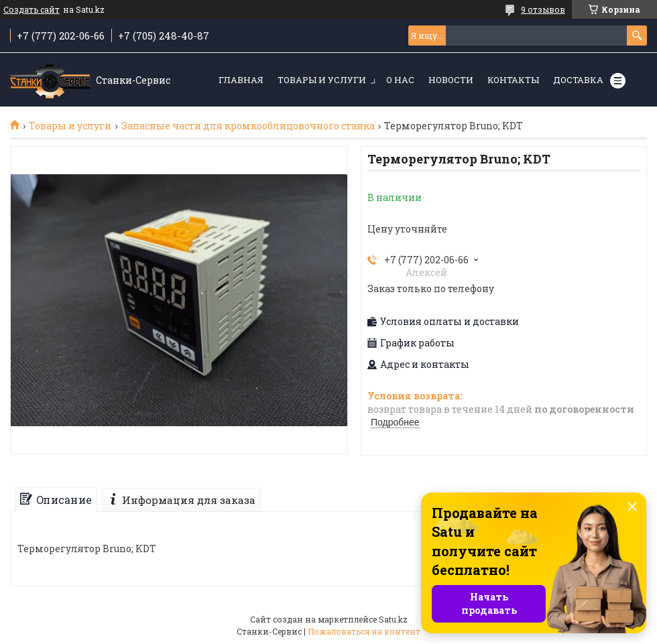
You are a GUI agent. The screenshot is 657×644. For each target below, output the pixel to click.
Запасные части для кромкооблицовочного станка (248, 126)
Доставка (578, 80)
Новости (451, 80)
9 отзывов (543, 9)
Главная (241, 80)
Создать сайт (32, 9)
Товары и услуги (322, 80)
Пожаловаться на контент (364, 631)
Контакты (513, 80)
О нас (400, 80)
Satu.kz (393, 619)
